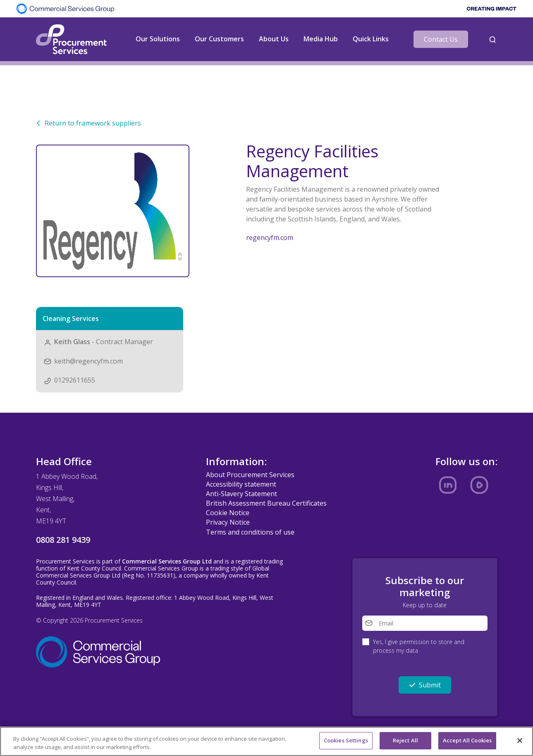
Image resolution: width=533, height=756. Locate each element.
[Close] (520, 741)
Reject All (405, 741)
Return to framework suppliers (88, 123)
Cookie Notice (228, 513)
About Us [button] (274, 39)
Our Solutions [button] (158, 39)
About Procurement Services (250, 475)
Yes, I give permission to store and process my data (419, 646)
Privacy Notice (228, 522)
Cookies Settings (346, 741)
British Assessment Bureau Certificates (266, 503)
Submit (425, 685)
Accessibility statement (241, 484)
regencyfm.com (270, 238)
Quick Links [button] (371, 39)
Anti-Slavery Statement (241, 494)
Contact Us (441, 39)
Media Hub (321, 39)
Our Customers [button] (219, 39)
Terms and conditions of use (250, 532)
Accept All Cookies (467, 741)
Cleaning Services (71, 319)
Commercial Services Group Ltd (167, 561)
